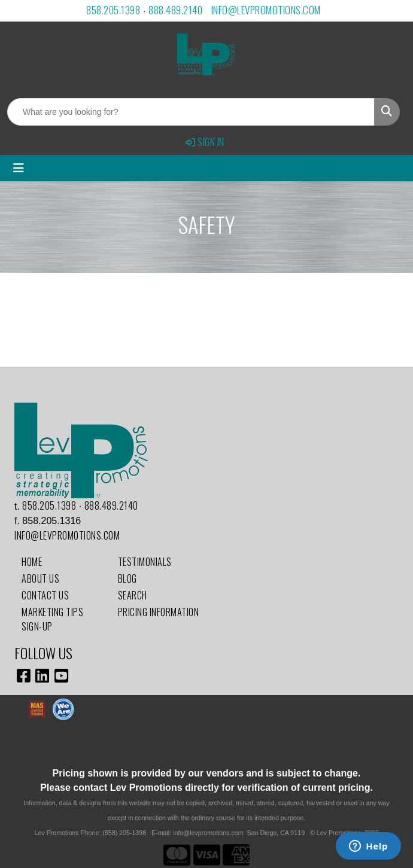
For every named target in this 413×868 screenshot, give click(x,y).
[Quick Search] (191, 112)
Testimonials (145, 562)
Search (133, 595)
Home (32, 562)
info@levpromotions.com (266, 10)
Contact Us (45, 595)
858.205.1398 (113, 10)
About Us (40, 578)
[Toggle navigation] (19, 168)
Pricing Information (159, 612)
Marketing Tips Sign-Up (52, 619)
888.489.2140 (175, 10)
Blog (127, 578)
